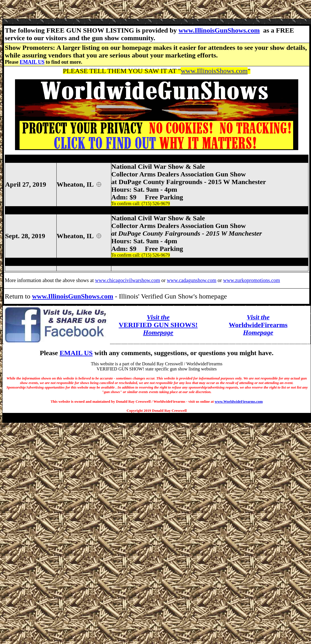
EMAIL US (32, 62)
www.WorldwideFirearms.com (239, 401)
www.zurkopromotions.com (252, 280)
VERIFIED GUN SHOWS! (158, 325)
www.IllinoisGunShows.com (219, 30)
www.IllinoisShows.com (214, 71)
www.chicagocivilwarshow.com (127, 280)
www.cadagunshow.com (192, 280)
